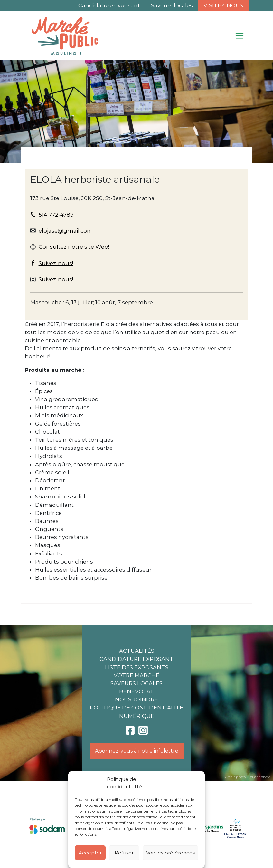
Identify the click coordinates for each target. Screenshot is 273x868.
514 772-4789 (56, 215)
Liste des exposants (137, 667)
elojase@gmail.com (66, 231)
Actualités (137, 651)
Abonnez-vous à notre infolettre (137, 751)
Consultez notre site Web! (74, 247)
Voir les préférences (170, 853)
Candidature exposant (109, 5)
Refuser (124, 853)
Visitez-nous (223, 5)
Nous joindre (136, 699)
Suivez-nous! (56, 263)
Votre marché (136, 675)
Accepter (90, 853)
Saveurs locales (172, 5)
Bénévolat (136, 691)
